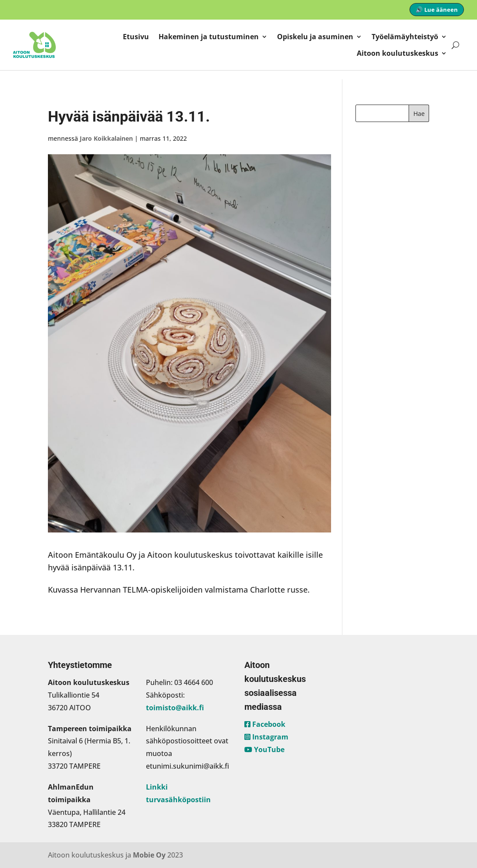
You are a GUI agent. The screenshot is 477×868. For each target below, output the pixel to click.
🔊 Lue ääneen (437, 10)
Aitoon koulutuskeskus (397, 53)
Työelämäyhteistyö (405, 37)
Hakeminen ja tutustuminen (209, 37)
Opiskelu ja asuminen (315, 37)
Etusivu (136, 37)
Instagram (266, 737)
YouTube (264, 749)
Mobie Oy (149, 855)
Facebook (265, 724)
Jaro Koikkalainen (106, 138)
